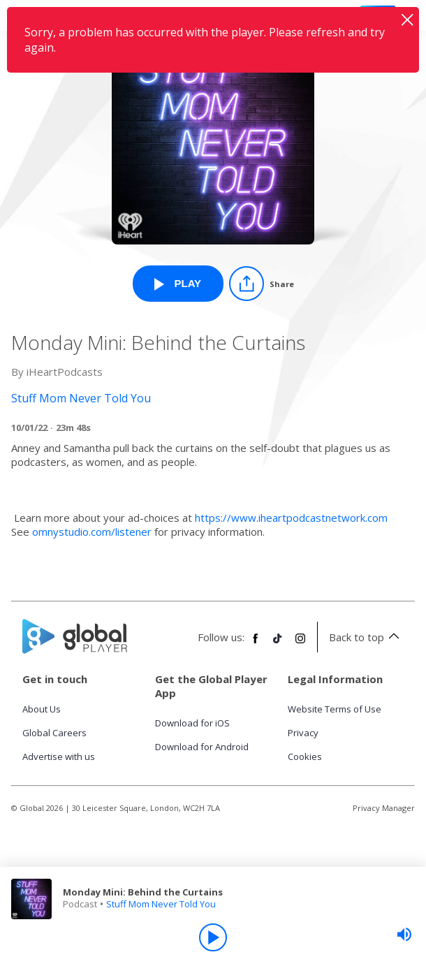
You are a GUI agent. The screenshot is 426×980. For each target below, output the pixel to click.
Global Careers (54, 733)
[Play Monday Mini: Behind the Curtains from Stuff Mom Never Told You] (178, 284)
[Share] (262, 284)
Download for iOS (192, 723)
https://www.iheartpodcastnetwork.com (291, 518)
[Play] (213, 937)
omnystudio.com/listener (92, 532)
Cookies (305, 756)
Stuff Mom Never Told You (161, 904)
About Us (42, 709)
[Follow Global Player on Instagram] (300, 644)
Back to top (366, 637)
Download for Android (202, 747)
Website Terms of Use (335, 709)
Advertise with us (59, 756)
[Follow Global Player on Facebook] (256, 644)
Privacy (303, 733)
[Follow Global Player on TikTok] (278, 644)
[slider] (404, 935)
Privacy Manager (384, 808)
